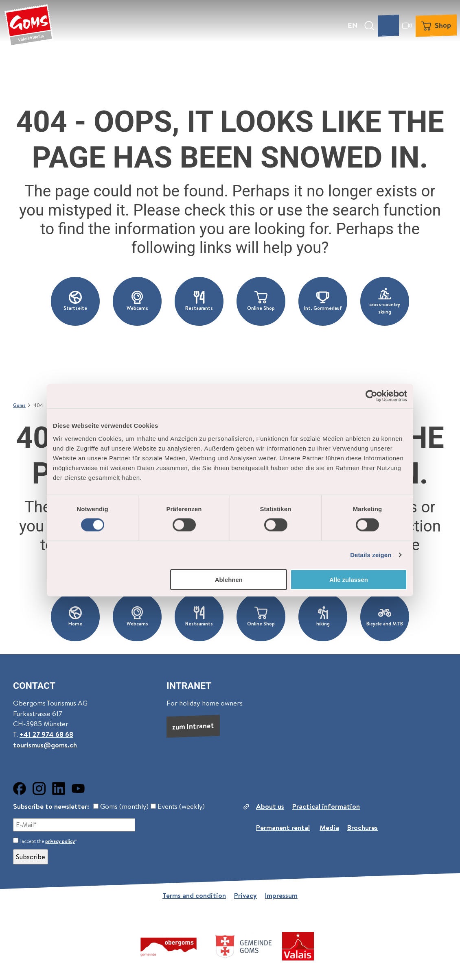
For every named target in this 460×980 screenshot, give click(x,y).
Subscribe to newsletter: (51, 806)
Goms (19, 405)
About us (270, 806)
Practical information (326, 806)
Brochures (363, 828)
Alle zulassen (349, 579)
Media (329, 828)
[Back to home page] (29, 26)
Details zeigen (371, 555)
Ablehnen (229, 579)
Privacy (245, 895)
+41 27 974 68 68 (46, 735)
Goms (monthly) (121, 806)
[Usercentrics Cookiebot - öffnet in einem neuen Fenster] (371, 396)
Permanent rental (283, 828)
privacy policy (60, 841)
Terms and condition (194, 895)
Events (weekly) (178, 806)
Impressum (281, 895)
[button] (75, 301)
